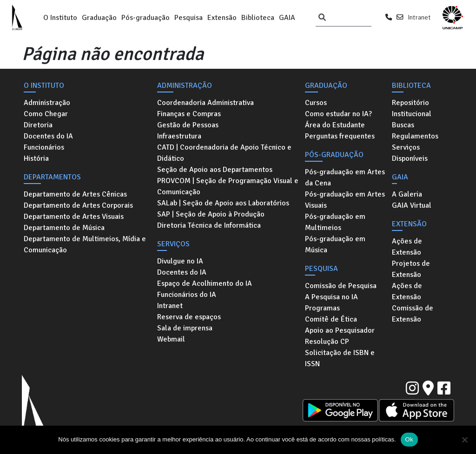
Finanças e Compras (189, 114)
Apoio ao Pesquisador (340, 330)
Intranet (419, 17)
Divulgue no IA (180, 261)
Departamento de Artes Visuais (74, 217)
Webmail (171, 339)
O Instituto (60, 18)
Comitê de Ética (331, 319)
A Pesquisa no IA (331, 297)
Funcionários (44, 147)
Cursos (316, 103)
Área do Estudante (335, 125)
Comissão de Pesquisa (341, 286)
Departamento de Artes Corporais (78, 205)
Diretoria (38, 125)
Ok (409, 439)
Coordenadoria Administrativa (205, 103)
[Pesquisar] (322, 18)
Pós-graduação (145, 18)
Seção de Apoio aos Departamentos (215, 170)
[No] (464, 440)
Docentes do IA (48, 136)
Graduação (99, 18)
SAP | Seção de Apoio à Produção (211, 214)
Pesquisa (188, 18)
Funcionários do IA (187, 295)
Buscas (403, 125)
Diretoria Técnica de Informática (209, 225)
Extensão (222, 18)
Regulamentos (415, 136)
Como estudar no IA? (338, 114)
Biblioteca (258, 18)
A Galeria (407, 194)
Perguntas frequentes (340, 136)
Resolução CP (327, 342)
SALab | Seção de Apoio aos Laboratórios (223, 203)
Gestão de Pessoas (188, 125)
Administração (47, 103)
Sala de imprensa (185, 328)
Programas (322, 308)
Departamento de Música (64, 228)
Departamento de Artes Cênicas (75, 194)
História (36, 158)
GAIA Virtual (412, 205)
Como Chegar (46, 114)
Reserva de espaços (189, 317)
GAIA (287, 18)
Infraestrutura (179, 136)
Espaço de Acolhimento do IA (205, 283)
